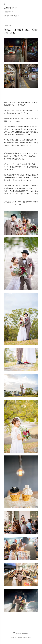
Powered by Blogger (21, 633)
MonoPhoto (11, 8)
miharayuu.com (12, 16)
